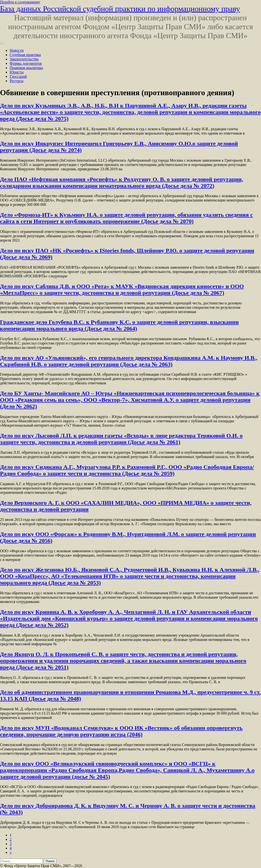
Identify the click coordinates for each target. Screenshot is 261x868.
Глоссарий (18, 76)
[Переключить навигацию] (2, 43)
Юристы (17, 72)
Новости (17, 50)
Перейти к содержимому (20, 2)
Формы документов (26, 63)
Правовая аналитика (26, 68)
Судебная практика (25, 55)
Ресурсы (17, 81)
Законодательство (24, 59)
